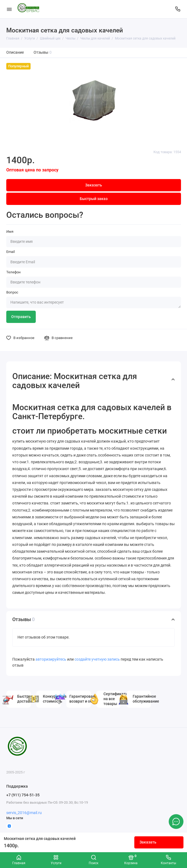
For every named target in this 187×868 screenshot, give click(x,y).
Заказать (148, 842)
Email (11, 252)
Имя (10, 232)
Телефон (14, 272)
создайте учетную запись (97, 659)
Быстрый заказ (94, 199)
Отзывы (43, 52)
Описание (15, 52)
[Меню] (9, 9)
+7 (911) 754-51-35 (23, 795)
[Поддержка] (178, 9)
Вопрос (12, 292)
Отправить (21, 317)
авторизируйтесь (51, 659)
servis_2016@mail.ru (24, 813)
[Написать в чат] (176, 821)
